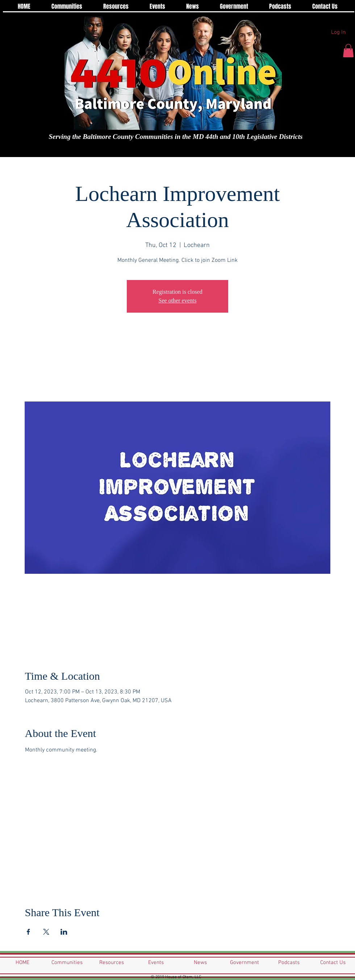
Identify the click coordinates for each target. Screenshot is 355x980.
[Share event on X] (46, 932)
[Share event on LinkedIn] (64, 932)
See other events (178, 300)
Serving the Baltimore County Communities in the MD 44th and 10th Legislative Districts (176, 137)
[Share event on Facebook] (28, 932)
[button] (348, 51)
